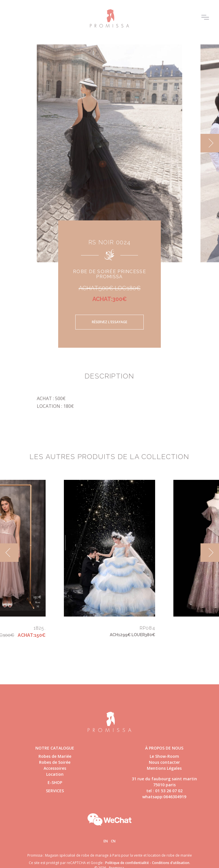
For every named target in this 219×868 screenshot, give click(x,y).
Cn (113, 841)
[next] (210, 143)
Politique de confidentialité (127, 863)
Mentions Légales (164, 768)
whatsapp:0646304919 (164, 797)
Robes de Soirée (55, 762)
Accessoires (55, 768)
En (106, 841)
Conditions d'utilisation (171, 863)
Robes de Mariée (55, 756)
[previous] (9, 553)
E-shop (55, 782)
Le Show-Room (164, 756)
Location (55, 774)
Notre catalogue (55, 748)
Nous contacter (164, 762)
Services (55, 791)
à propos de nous (164, 748)
